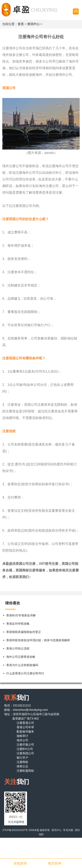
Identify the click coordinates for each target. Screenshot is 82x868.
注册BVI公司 (25, 749)
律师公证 (22, 766)
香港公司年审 (25, 727)
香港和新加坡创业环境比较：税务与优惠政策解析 (38, 640)
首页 (21, 24)
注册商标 (22, 762)
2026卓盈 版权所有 (39, 830)
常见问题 (68, 830)
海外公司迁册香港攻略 (21, 657)
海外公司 (22, 740)
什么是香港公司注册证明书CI (25, 673)
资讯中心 (33, 24)
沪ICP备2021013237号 (15, 830)
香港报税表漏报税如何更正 (24, 632)
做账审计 (22, 736)
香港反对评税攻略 (18, 624)
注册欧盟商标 (25, 771)
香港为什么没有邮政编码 (22, 665)
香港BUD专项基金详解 (21, 615)
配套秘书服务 (25, 732)
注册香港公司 (25, 723)
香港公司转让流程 (18, 648)
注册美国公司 (25, 753)
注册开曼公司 (25, 745)
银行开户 (22, 758)
